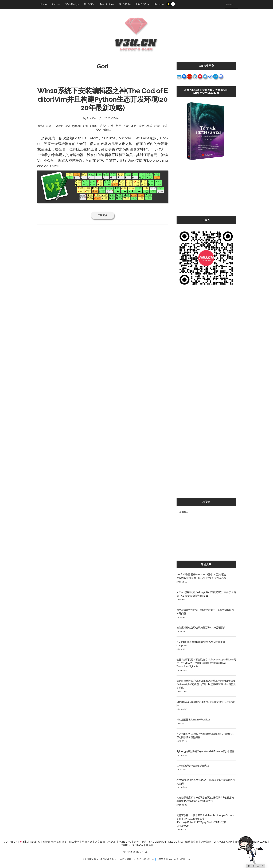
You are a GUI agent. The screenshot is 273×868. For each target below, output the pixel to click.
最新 (141, 126)
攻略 (134, 126)
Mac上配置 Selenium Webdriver (193, 720)
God (67, 126)
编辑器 (107, 130)
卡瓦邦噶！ (60, 842)
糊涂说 (150, 845)
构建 (149, 126)
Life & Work (143, 4)
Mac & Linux (107, 4)
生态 (165, 126)
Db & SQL (89, 4)
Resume (159, 4)
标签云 (206, 502)
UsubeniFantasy (131, 845)
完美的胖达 (140, 842)
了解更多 (103, 215)
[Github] (258, 866)
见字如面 (100, 842)
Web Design (72, 4)
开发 (126, 126)
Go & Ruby (125, 4)
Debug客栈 (176, 842)
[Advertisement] (206, 192)
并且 (118, 126)
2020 (49, 126)
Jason (112, 842)
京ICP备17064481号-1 (136, 852)
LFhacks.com (223, 842)
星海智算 (87, 842)
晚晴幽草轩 (192, 842)
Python (56, 4)
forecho (125, 842)
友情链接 (48, 842)
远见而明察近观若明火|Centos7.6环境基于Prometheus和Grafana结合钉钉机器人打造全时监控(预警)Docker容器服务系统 (206, 684)
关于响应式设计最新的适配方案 (193, 766)
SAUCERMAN (158, 842)
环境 (157, 126)
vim (85, 126)
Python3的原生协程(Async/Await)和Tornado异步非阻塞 (205, 751)
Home (43, 4)
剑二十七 (74, 842)
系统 (98, 130)
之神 (103, 126)
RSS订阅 (35, 842)
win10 (94, 126)
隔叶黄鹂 (206, 842)
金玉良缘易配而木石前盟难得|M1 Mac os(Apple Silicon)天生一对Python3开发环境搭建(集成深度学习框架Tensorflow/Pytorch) (206, 663)
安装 (110, 126)
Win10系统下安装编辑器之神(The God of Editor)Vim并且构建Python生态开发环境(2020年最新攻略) (102, 99)
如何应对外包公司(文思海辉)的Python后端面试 (201, 628)
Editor (58, 126)
